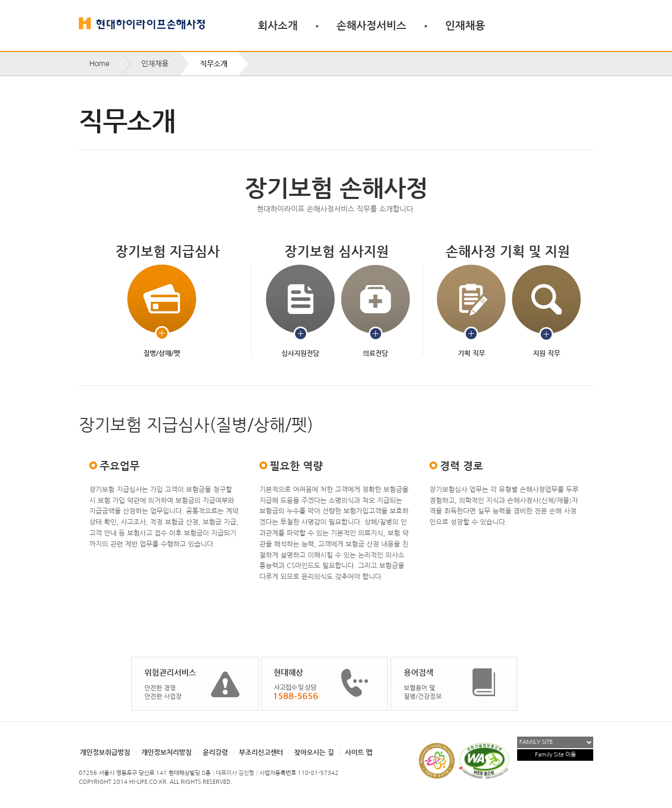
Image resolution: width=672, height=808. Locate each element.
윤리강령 (215, 752)
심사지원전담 (300, 311)
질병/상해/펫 (162, 311)
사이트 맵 (359, 752)
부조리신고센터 (261, 752)
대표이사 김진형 (235, 773)
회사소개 (278, 25)
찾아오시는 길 (314, 752)
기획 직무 (471, 311)
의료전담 (375, 311)
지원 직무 (547, 311)
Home (99, 64)
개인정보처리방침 (166, 752)
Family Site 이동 (555, 755)
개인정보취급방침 (105, 752)
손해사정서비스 (371, 25)
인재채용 (465, 25)
